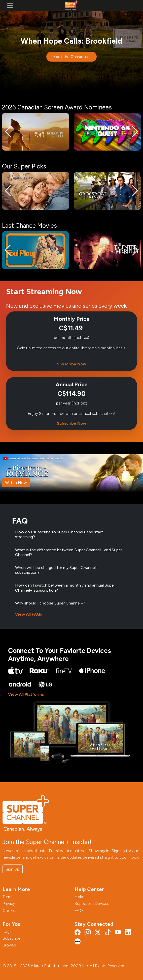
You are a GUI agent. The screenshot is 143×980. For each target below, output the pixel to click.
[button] (8, 132)
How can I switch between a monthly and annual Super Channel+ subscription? (65, 588)
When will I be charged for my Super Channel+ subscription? (57, 570)
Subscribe (11, 938)
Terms (8, 897)
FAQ (79, 911)
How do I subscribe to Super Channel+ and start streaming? (59, 534)
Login (8, 931)
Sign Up (13, 869)
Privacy (9, 903)
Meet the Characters (71, 57)
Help (79, 897)
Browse (9, 945)
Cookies (10, 911)
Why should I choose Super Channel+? (50, 603)
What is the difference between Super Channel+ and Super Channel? (69, 552)
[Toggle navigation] (10, 5)
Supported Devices (92, 903)
